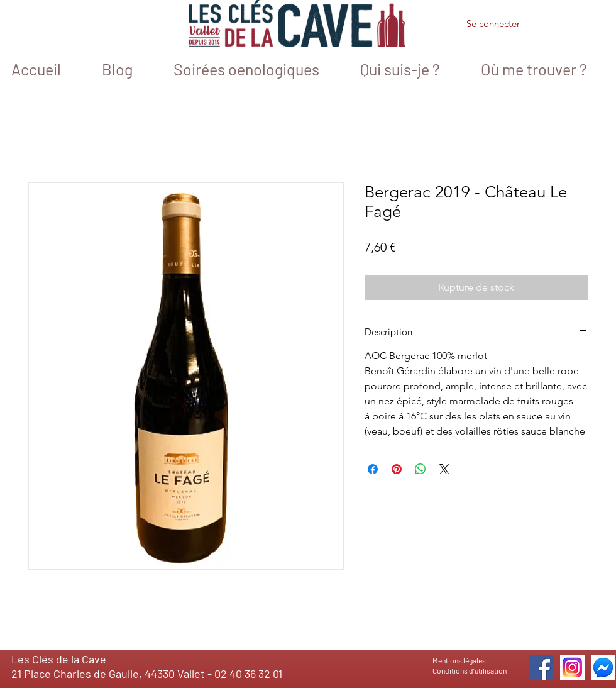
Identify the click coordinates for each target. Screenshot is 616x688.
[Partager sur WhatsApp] (421, 469)
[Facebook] (542, 668)
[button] (559, 26)
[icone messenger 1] (603, 668)
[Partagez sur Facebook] (373, 469)
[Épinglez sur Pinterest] (397, 469)
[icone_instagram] (572, 668)
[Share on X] (444, 469)
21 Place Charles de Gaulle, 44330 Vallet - (113, 674)
